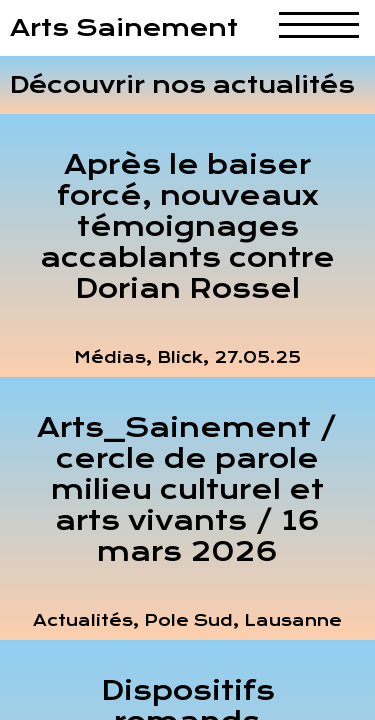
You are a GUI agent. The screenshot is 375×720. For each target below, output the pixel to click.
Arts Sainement (124, 28)
